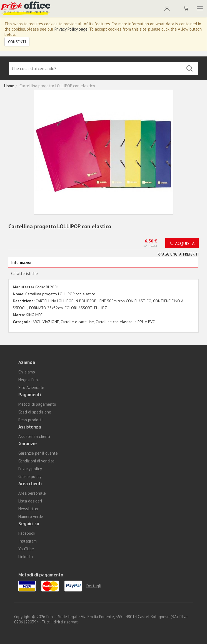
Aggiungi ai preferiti (178, 254)
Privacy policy (30, 469)
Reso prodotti (30, 420)
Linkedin (26, 557)
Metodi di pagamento (37, 404)
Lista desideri (30, 501)
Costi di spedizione (35, 412)
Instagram (28, 541)
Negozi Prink (29, 380)
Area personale (32, 493)
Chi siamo (27, 372)
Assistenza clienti (34, 436)
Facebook (27, 533)
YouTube (26, 549)
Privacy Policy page (71, 29)
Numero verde (31, 517)
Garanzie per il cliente (38, 453)
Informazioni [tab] (22, 262)
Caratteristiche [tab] (24, 273)
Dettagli (94, 586)
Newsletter (28, 509)
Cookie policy (30, 476)
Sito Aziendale (31, 387)
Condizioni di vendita (36, 461)
